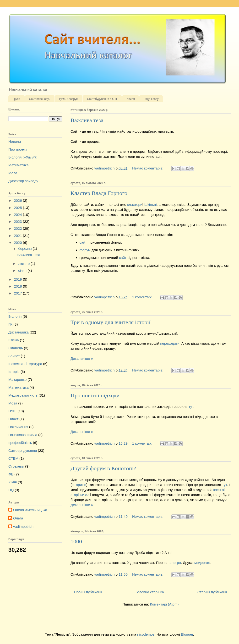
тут (191, 407)
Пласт (13, 419)
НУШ (12, 411)
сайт (83, 242)
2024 (18, 215)
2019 (18, 279)
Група (16, 99)
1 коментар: (142, 297)
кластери (135, 205)
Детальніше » (82, 358)
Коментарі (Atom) (164, 604)
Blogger (187, 634)
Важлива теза (87, 120)
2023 (18, 221)
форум (86, 250)
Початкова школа (23, 435)
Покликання (18, 427)
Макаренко (17, 379)
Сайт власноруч (40, 99)
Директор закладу (23, 181)
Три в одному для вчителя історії (111, 322)
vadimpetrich (23, 527)
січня (23, 270)
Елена (14, 340)
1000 (76, 541)
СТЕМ (13, 458)
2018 (18, 286)
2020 (18, 243)
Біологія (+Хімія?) (23, 157)
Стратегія (16, 466)
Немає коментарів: (148, 168)
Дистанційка (19, 332)
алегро (175, 563)
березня (25, 248)
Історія (14, 372)
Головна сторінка (150, 592)
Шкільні (151, 205)
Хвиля (131, 99)
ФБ (11, 474)
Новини (15, 141)
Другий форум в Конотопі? (103, 468)
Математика (19, 165)
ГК (10, 324)
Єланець (16, 348)
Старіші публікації (212, 592)
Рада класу (151, 99)
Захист (14, 356)
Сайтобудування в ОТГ (102, 99)
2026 (18, 200)
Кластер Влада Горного (99, 193)
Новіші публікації (88, 592)
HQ (11, 490)
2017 (18, 293)
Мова (13, 173)
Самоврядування (23, 450)
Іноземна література (25, 364)
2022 (18, 228)
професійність (20, 443)
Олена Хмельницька (30, 510)
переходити (170, 343)
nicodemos (146, 634)
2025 (18, 208)
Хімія (13, 482)
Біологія (15, 316)
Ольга (18, 518)
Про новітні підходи (95, 395)
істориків (79, 485)
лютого (24, 264)
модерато (202, 563)
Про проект (18, 149)
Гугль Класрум (69, 99)
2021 (18, 236)
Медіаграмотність (23, 395)
